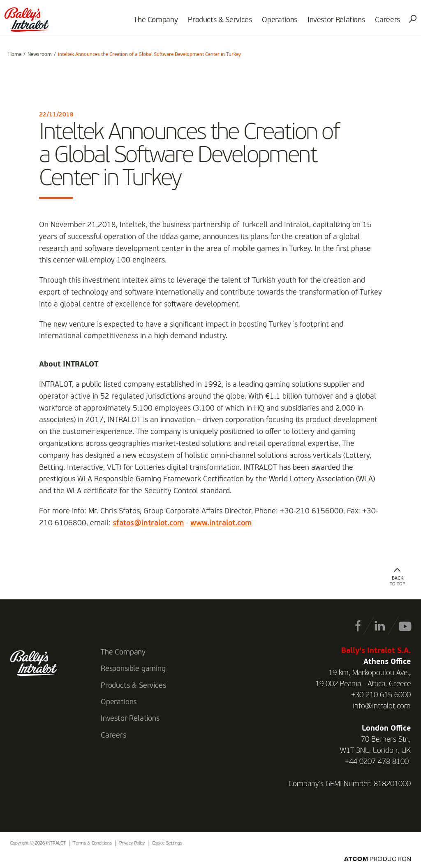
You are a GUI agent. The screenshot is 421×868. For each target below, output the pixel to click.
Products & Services (216, 23)
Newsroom (40, 55)
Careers (384, 23)
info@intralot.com (382, 706)
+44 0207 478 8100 (377, 762)
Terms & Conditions (93, 844)
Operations (276, 23)
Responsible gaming (133, 669)
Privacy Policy (132, 844)
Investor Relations (333, 23)
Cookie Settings (167, 844)
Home (15, 55)
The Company (152, 23)
